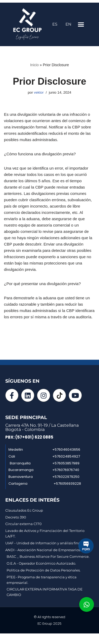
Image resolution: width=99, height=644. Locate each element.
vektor (39, 92)
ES (55, 24)
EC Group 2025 (49, 624)
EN (68, 24)
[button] (81, 25)
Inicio (34, 65)
